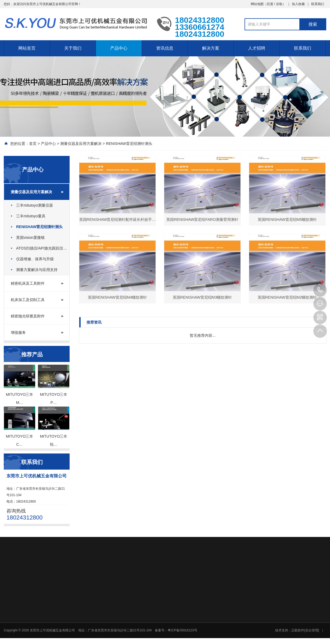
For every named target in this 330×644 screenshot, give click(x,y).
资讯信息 (165, 48)
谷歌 (279, 4)
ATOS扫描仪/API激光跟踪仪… (42, 248)
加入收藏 (298, 4)
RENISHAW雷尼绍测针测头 (129, 144)
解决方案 (211, 48)
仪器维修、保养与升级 (35, 259)
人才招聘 (257, 48)
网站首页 (27, 48)
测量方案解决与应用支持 (37, 270)
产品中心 (119, 48)
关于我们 (73, 48)
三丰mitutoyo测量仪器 (35, 205)
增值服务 (18, 332)
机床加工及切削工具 (28, 300)
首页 (33, 144)
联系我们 (318, 4)
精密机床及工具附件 (28, 283)
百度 (270, 4)
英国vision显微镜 (30, 237)
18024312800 (320, 290)
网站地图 (257, 4)
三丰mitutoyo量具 (31, 216)
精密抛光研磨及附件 (28, 316)
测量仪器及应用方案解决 (81, 144)
